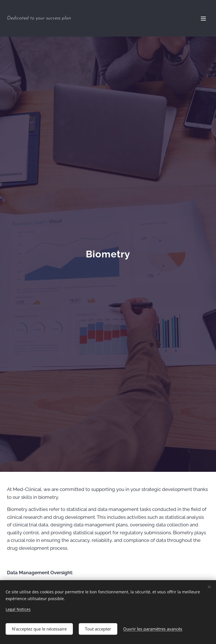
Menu (203, 19)
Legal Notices (18, 609)
